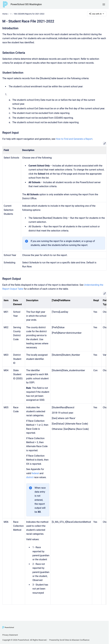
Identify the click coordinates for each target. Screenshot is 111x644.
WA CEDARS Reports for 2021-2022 (29, 14)
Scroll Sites (64, 640)
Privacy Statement (10, 635)
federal (35, 473)
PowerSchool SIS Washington (26, 4)
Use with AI (97, 14)
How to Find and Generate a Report (74, 139)
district (30, 477)
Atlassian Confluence (80, 640)
